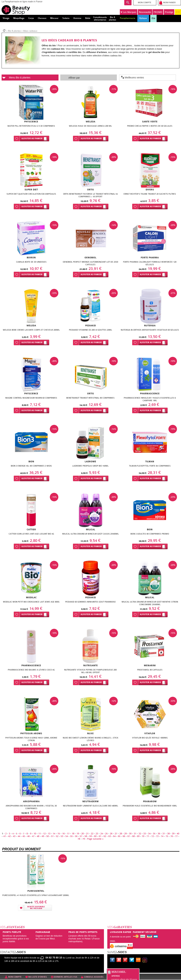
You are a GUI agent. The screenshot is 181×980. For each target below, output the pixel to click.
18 (73, 834)
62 (105, 836)
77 (176, 836)
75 (167, 836)
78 (79, 839)
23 (97, 834)
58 (86, 836)
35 (154, 834)
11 (40, 834)
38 (168, 834)
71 (148, 836)
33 (145, 834)
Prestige (169, 12)
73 (157, 836)
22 (92, 834)
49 (43, 836)
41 (5, 836)
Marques (128, 12)
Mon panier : (119, 972)
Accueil (4, 30)
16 (63, 834)
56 (76, 836)
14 (54, 834)
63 (110, 836)
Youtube (119, 960)
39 (173, 834)
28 (121, 834)
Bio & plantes (14, 31)
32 (140, 834)
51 (52, 836)
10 (35, 834)
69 (138, 836)
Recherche (128, 3)
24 (102, 834)
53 (62, 836)
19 (78, 834)
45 (24, 836)
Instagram (145, 960)
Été (153, 18)
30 (130, 834)
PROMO (158, 12)
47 (33, 836)
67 (129, 836)
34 (149, 834)
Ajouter (32, 139)
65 (119, 836)
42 (9, 836)
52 (57, 836)
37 (164, 834)
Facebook (113, 960)
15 (59, 834)
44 (19, 836)
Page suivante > (95, 839)
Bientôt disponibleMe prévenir (36, 908)
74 (162, 836)
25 (106, 834)
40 (178, 834)
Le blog (139, 960)
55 (71, 836)
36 (159, 834)
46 (28, 836)
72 (153, 836)
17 (68, 834)
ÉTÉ (178, 12)
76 (172, 836)
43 (14, 836)
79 (84, 839)
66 (124, 836)
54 (67, 836)
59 (90, 836)
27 (116, 834)
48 (38, 836)
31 (135, 834)
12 (44, 834)
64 (114, 836)
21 (87, 834)
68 (133, 836)
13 (49, 834)
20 (83, 834)
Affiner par (74, 78)
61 (100, 836)
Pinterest (126, 960)
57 (81, 836)
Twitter (132, 960)
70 (143, 836)
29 (125, 834)
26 (111, 834)
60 (95, 836)
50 (48, 836)
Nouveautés (145, 12)
